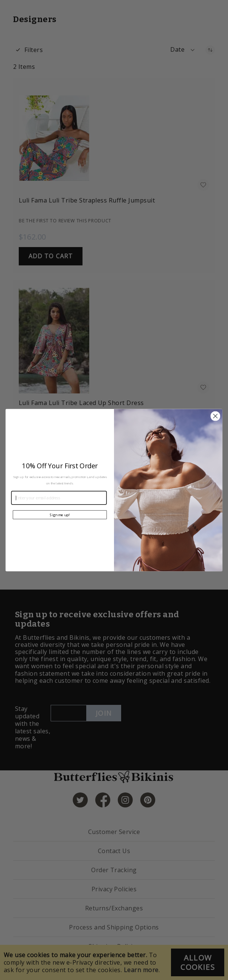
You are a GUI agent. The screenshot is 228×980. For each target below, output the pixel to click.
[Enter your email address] (59, 498)
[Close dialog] (215, 416)
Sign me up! (60, 515)
